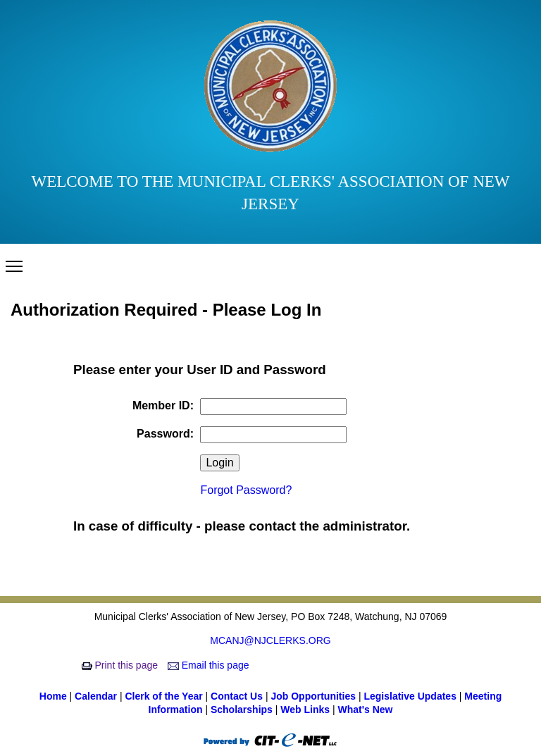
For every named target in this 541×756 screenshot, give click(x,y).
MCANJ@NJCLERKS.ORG (270, 640)
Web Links (306, 709)
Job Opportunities (314, 696)
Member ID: (163, 405)
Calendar (97, 696)
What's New (365, 709)
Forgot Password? (246, 490)
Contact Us (238, 696)
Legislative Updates (411, 696)
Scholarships (243, 709)
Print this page (121, 665)
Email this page (210, 665)
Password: (165, 434)
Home (55, 696)
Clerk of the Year (165, 696)
